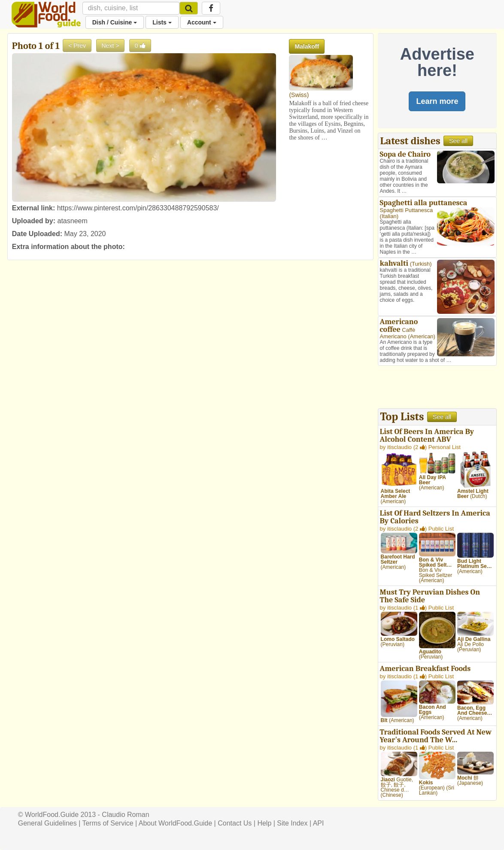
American (422, 336)
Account (202, 22)
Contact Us (235, 823)
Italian (389, 216)
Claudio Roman (125, 815)
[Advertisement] (437, 388)
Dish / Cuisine (115, 22)
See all (458, 141)
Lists (162, 22)
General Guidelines (47, 823)
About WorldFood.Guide (175, 823)
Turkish (421, 264)
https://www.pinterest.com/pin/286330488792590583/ (138, 208)
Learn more (437, 101)
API (319, 823)
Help (264, 823)
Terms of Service (108, 823)
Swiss (299, 95)
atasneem (73, 221)
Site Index (292, 823)
